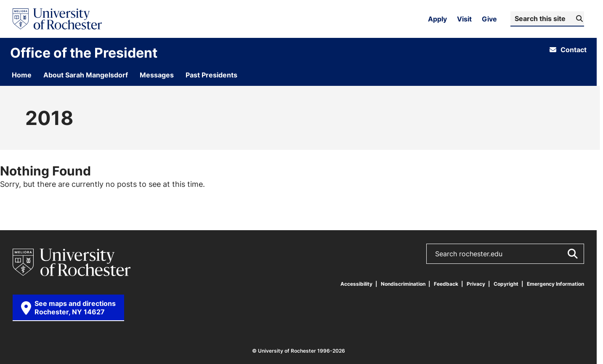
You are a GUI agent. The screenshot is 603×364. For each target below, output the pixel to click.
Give (489, 19)
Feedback (446, 284)
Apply (437, 19)
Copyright (506, 284)
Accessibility (356, 284)
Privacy (476, 284)
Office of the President (84, 53)
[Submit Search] (578, 19)
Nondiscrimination (403, 284)
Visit (464, 19)
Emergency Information (555, 284)
